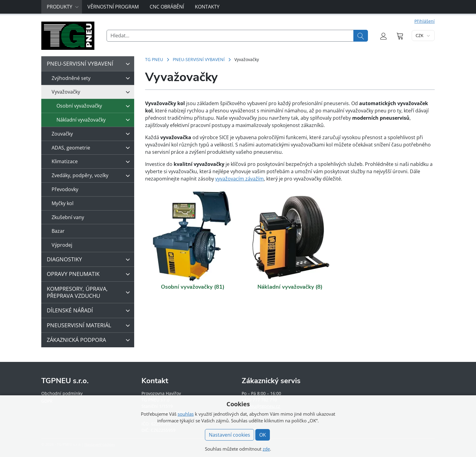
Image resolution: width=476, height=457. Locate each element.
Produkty (63, 7)
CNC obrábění (167, 7)
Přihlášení (425, 21)
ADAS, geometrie (92, 148)
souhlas (186, 414)
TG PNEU (154, 59)
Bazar (58, 231)
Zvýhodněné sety (92, 78)
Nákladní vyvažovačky (95, 120)
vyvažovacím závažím (240, 179)
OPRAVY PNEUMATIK (90, 274)
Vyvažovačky (92, 92)
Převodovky (65, 189)
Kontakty (207, 7)
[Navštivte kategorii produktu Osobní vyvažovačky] (193, 235)
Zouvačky (92, 134)
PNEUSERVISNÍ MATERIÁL (90, 325)
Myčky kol (63, 203)
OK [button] (263, 435)
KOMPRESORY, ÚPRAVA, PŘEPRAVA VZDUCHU (90, 292)
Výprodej (62, 245)
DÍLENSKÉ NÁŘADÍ (90, 311)
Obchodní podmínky (62, 393)
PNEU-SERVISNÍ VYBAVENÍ (199, 59)
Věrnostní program (113, 7)
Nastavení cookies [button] (229, 435)
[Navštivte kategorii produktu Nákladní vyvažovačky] (290, 235)
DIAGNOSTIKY (90, 259)
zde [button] (266, 449)
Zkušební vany (68, 217)
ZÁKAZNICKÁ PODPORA (90, 340)
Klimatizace (92, 162)
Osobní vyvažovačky (95, 106)
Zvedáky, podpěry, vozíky (92, 176)
